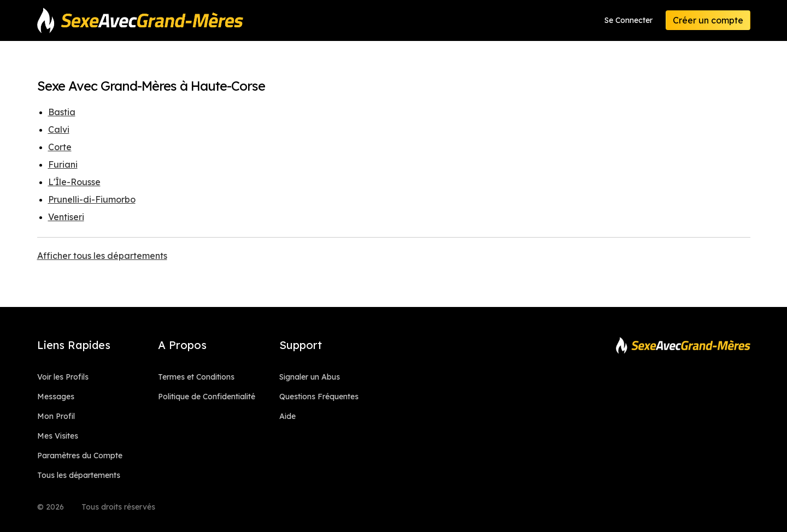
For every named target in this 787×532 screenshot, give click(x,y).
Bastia (62, 112)
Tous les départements (79, 475)
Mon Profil (56, 416)
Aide (287, 416)
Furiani (63, 164)
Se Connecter (629, 20)
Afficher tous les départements (102, 256)
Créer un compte (708, 20)
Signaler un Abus (310, 377)
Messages (56, 397)
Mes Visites (58, 436)
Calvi (59, 129)
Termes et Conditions (196, 377)
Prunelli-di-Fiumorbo (92, 199)
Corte (60, 147)
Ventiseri (66, 217)
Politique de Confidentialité (207, 397)
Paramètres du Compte (80, 456)
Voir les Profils (63, 377)
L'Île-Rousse (74, 182)
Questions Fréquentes (319, 397)
